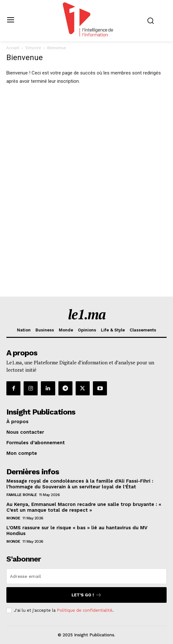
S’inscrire (33, 48)
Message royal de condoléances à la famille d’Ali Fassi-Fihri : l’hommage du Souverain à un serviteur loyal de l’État (80, 484)
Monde (13, 518)
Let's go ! (86, 595)
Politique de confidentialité (85, 610)
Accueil (13, 48)
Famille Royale (22, 495)
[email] (86, 576)
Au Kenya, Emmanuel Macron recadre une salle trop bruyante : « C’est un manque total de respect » (84, 507)
